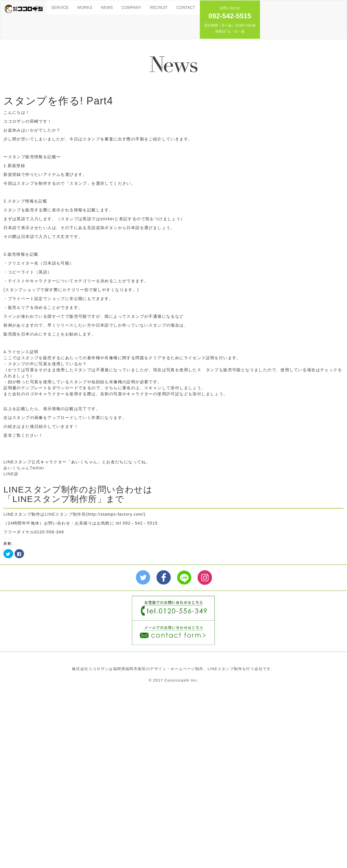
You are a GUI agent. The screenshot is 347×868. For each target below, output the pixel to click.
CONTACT (186, 7)
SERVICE (60, 7)
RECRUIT (159, 7)
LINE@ (11, 474)
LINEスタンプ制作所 (66, 514)
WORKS (85, 7)
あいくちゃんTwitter (24, 468)
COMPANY (131, 7)
